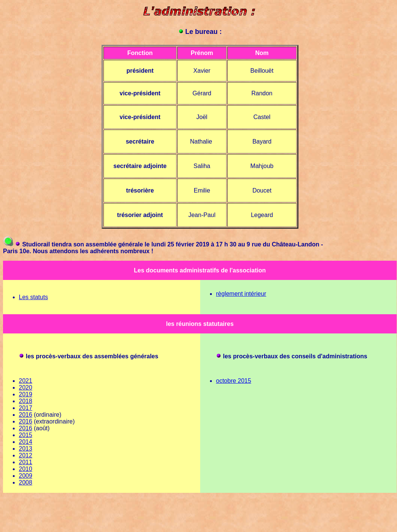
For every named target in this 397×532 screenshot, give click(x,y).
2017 (26, 408)
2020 (26, 388)
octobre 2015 (233, 381)
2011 (26, 462)
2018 (26, 401)
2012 (26, 455)
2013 (26, 449)
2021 (26, 381)
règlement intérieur (241, 294)
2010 (26, 469)
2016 (26, 415)
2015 (26, 435)
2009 (26, 476)
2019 (26, 394)
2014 (26, 442)
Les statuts (33, 297)
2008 (26, 482)
